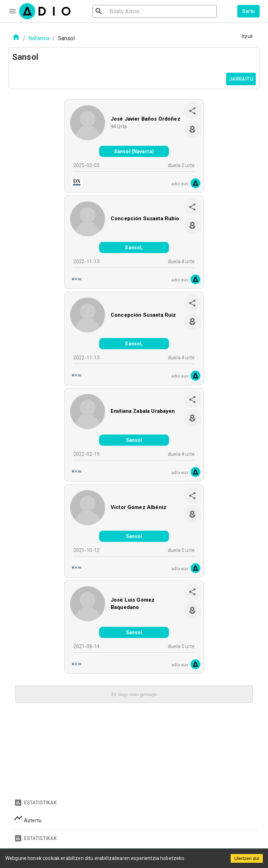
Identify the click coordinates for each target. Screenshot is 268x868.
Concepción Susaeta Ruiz (143, 315)
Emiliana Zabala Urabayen (143, 411)
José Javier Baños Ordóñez (146, 119)
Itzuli (247, 36)
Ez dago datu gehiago (134, 694)
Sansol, (134, 248)
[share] (192, 111)
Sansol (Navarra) (134, 151)
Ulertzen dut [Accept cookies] (247, 858)
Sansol (134, 440)
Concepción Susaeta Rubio (145, 218)
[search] (121, 11)
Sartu (249, 11)
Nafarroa (39, 38)
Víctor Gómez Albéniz (139, 507)
